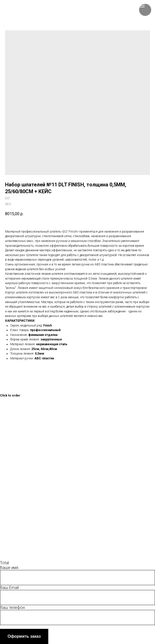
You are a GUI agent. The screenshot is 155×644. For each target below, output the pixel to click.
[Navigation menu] (142, 6)
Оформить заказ (24, 636)
